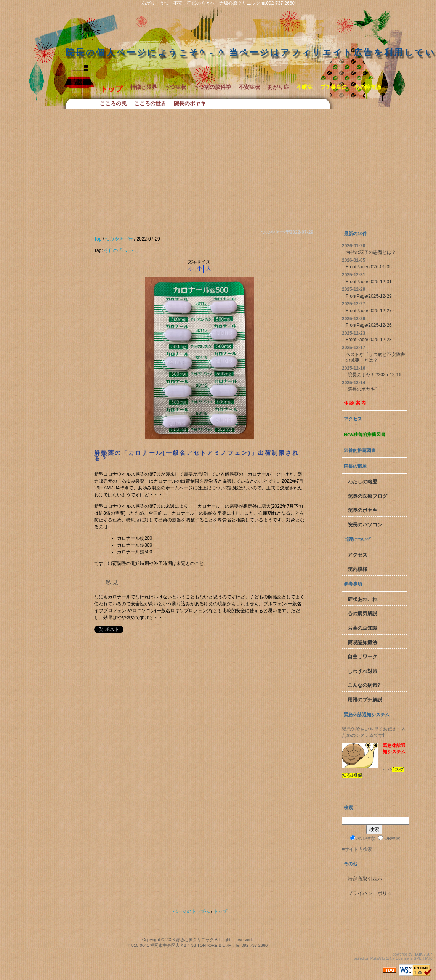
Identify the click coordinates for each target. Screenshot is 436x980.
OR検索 (389, 838)
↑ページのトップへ (190, 911)
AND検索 (363, 838)
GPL (417, 958)
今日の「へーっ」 (122, 250)
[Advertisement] (218, 166)
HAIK (418, 954)
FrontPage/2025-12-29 (369, 296)
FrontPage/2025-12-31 (369, 282)
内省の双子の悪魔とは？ (371, 252)
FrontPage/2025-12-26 (369, 325)
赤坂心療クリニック (195, 940)
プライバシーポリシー (372, 893)
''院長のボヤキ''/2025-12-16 (373, 375)
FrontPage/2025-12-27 (369, 311)
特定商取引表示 (365, 879)
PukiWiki (378, 958)
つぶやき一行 (119, 239)
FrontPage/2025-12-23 (369, 340)
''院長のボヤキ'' (361, 389)
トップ (220, 911)
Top (98, 239)
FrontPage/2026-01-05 (369, 267)
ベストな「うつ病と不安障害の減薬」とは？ (375, 358)
